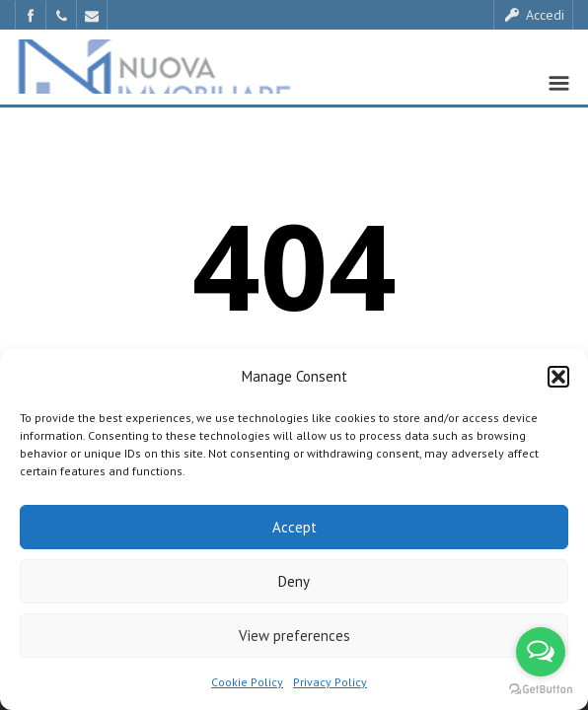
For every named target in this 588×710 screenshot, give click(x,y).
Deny (294, 581)
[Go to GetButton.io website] (541, 690)
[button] (558, 377)
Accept (294, 527)
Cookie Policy (247, 682)
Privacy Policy (330, 682)
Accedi (533, 15)
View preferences (294, 636)
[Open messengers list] (541, 652)
